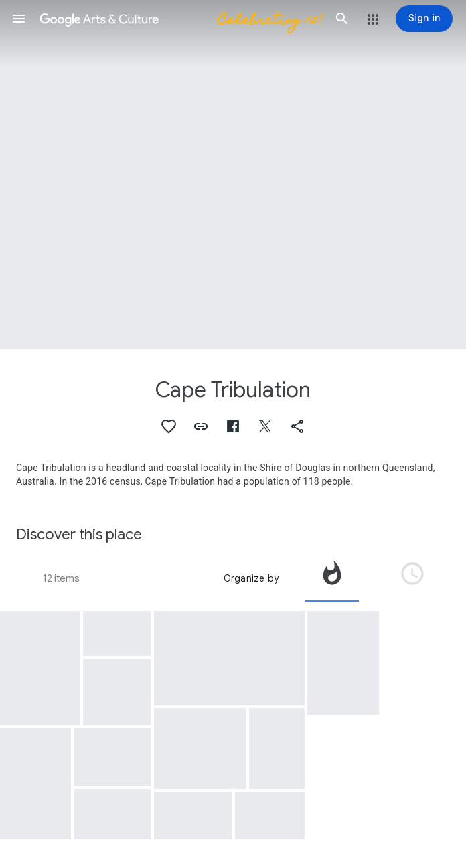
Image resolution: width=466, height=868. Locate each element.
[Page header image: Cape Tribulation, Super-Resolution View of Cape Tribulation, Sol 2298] (233, 175)
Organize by (251, 578)
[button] (19, 19)
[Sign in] (424, 19)
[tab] (332, 578)
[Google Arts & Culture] (180, 19)
